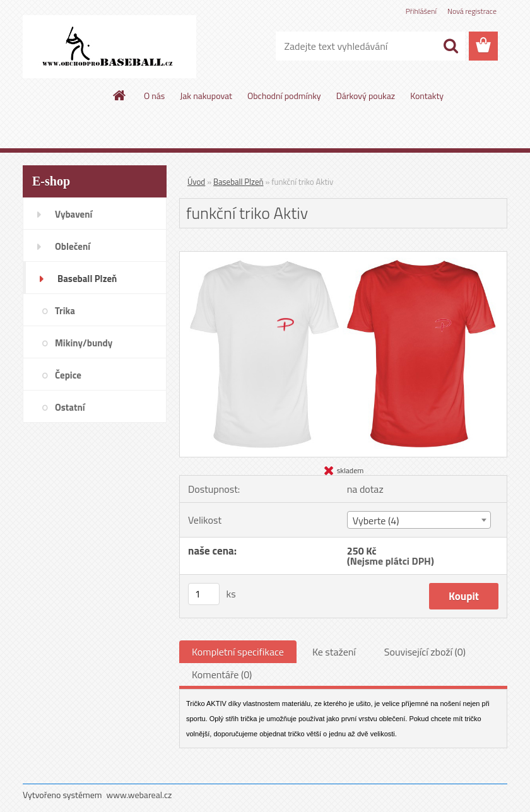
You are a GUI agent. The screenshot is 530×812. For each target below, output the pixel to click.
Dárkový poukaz (366, 96)
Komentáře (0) (222, 674)
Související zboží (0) (425, 652)
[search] (450, 46)
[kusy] (204, 594)
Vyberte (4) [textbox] (376, 521)
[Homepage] (120, 95)
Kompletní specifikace (238, 652)
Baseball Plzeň (238, 182)
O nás (154, 96)
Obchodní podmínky (284, 96)
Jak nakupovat (206, 96)
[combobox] (419, 520)
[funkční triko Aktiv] (343, 257)
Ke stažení (334, 652)
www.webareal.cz (139, 795)
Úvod (196, 182)
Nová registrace (472, 11)
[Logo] (109, 47)
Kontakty (427, 96)
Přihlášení (421, 11)
